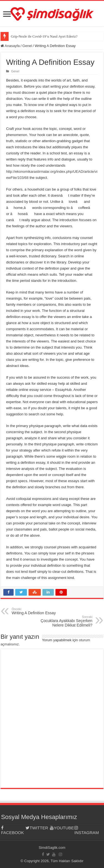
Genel (27, 46)
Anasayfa (10, 46)
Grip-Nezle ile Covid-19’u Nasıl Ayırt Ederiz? (44, 36)
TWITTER (37, 828)
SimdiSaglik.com (52, 848)
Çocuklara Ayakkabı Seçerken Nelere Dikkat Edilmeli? (64, 621)
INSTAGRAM (87, 830)
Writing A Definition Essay (40, 611)
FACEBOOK (13, 830)
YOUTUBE (62, 828)
